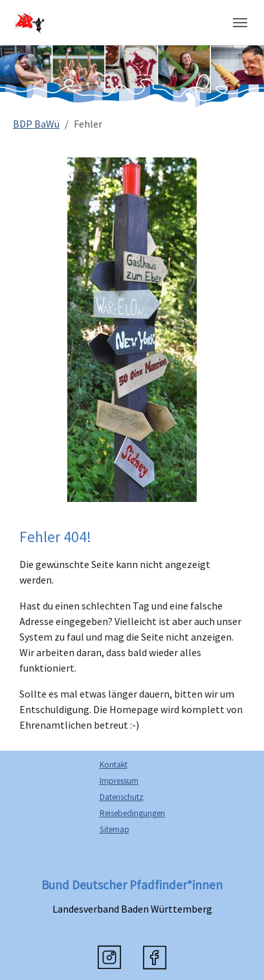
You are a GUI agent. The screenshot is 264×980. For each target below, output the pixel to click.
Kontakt (114, 765)
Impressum (119, 781)
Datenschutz (122, 797)
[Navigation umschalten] (240, 23)
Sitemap (115, 829)
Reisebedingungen (132, 813)
